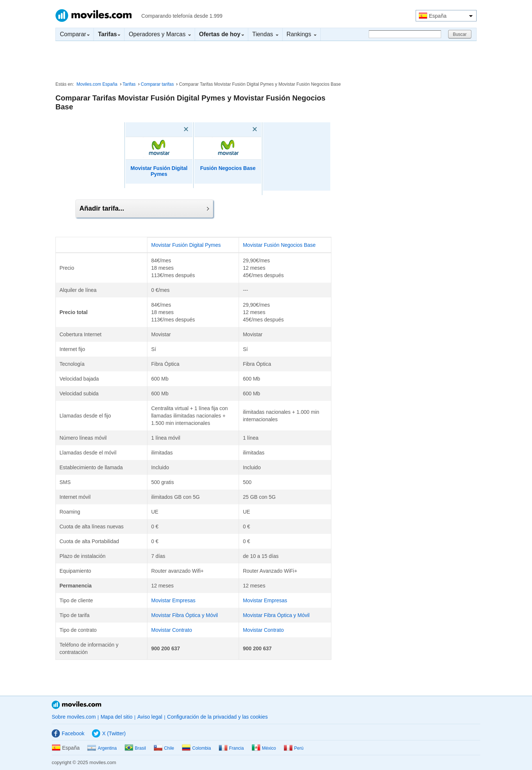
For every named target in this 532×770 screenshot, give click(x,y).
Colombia (196, 748)
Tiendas (265, 34)
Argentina (102, 748)
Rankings (301, 34)
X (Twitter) (109, 733)
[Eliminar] (175, 129)
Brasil (135, 748)
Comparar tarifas (157, 84)
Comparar (75, 34)
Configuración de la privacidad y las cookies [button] (217, 717)
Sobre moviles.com (74, 717)
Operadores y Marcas (159, 34)
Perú (294, 748)
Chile (164, 748)
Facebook (68, 733)
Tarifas (129, 84)
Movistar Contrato (171, 630)
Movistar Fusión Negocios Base (279, 245)
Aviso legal (150, 717)
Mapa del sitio (116, 717)
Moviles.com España (97, 84)
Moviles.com (93, 16)
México (264, 748)
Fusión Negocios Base (228, 168)
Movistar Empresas (173, 600)
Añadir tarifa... (144, 208)
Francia (231, 748)
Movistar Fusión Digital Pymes (159, 171)
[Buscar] (405, 34)
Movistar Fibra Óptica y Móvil (184, 615)
